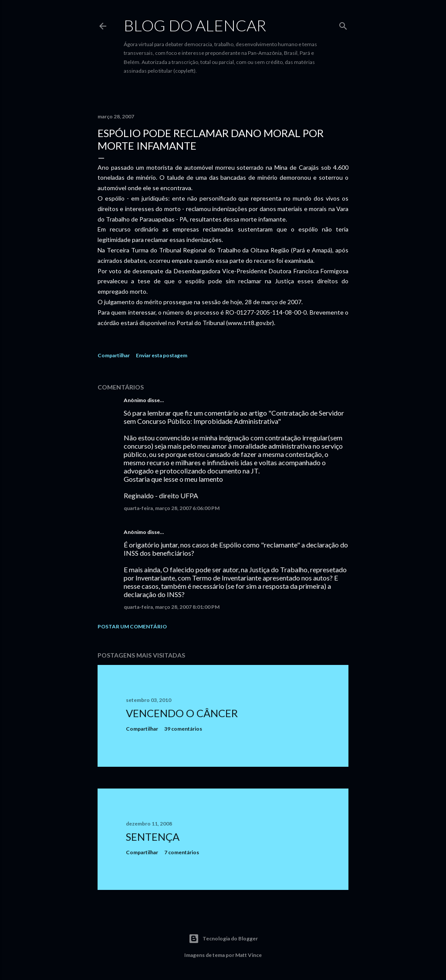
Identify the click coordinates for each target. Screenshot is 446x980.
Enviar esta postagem (162, 355)
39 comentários (183, 729)
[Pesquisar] (343, 24)
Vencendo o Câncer (182, 713)
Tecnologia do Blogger (223, 939)
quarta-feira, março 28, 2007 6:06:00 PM (172, 508)
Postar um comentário (132, 626)
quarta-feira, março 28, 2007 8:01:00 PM (172, 607)
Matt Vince (248, 955)
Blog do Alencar (195, 25)
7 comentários (182, 852)
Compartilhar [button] (114, 355)
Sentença (153, 837)
